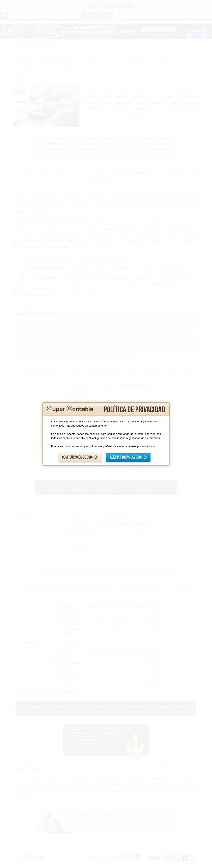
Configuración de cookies (80, 457)
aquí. (153, 446)
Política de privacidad (134, 410)
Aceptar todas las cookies (128, 457)
